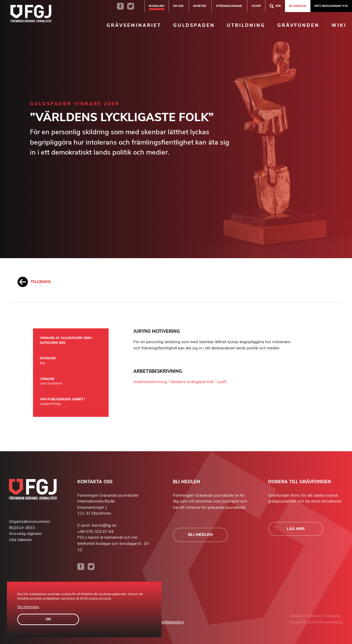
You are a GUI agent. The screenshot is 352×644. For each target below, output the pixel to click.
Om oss (178, 6)
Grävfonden (298, 25)
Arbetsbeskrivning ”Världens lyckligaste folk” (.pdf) (180, 382)
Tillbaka (34, 282)
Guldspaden (194, 25)
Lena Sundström (51, 383)
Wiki (339, 25)
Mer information (28, 607)
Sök (275, 6)
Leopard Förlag (50, 404)
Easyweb (298, 622)
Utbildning (246, 25)
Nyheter (200, 6)
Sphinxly (315, 616)
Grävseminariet (134, 25)
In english (157, 6)
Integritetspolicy (169, 622)
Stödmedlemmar (229, 6)
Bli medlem (298, 6)
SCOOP (256, 6)
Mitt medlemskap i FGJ (331, 6)
